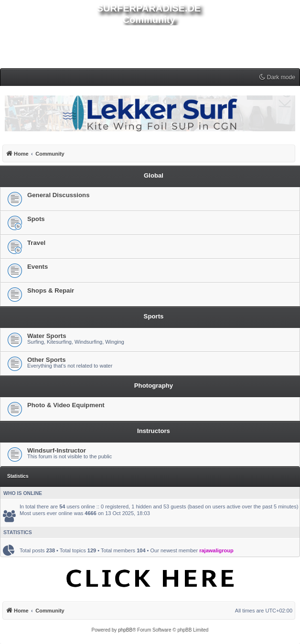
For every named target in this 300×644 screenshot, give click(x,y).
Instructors (154, 431)
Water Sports (47, 336)
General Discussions (58, 195)
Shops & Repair (51, 290)
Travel (36, 243)
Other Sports (47, 360)
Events (37, 267)
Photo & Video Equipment (66, 405)
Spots (36, 219)
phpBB (125, 630)
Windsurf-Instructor (57, 450)
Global (154, 175)
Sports (154, 316)
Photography (154, 385)
